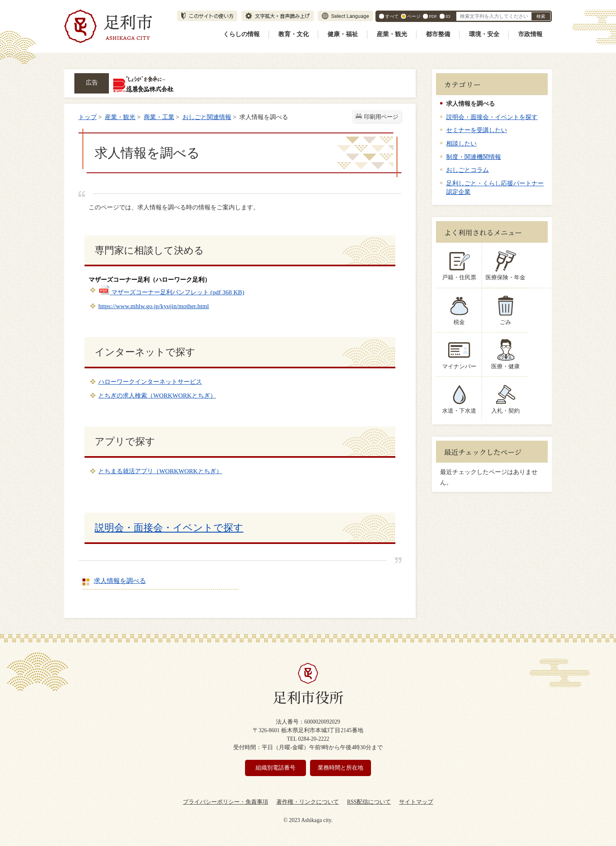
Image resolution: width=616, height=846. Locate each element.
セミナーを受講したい (477, 130)
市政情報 (530, 34)
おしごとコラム (467, 170)
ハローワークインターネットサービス (150, 382)
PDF (433, 16)
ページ (414, 16)
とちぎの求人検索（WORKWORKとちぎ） (157, 395)
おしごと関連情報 (207, 117)
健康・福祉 (343, 34)
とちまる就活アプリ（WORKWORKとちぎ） (160, 471)
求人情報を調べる (120, 581)
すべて (392, 16)
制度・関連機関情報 (474, 157)
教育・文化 (294, 34)
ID (448, 16)
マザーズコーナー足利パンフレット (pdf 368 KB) (171, 292)
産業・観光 (392, 34)
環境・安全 (484, 34)
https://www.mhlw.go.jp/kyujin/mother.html (154, 306)
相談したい (461, 143)
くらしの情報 (241, 34)
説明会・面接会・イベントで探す (169, 528)
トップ (88, 117)
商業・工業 (159, 117)
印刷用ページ (381, 117)
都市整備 (438, 34)
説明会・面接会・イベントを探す (492, 117)
